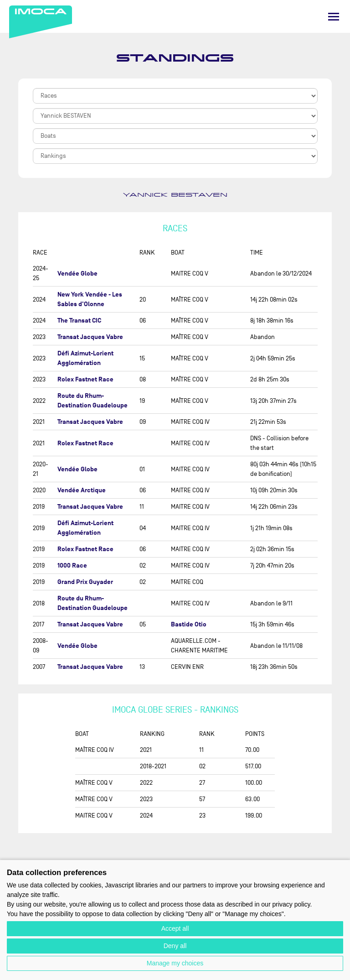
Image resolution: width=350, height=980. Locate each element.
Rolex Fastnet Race (85, 379)
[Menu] (334, 17)
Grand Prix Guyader (85, 582)
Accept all (175, 928)
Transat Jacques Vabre (90, 337)
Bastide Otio (189, 624)
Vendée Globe (77, 274)
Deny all (175, 946)
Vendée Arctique (82, 490)
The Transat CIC (79, 321)
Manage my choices (175, 963)
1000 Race (72, 566)
